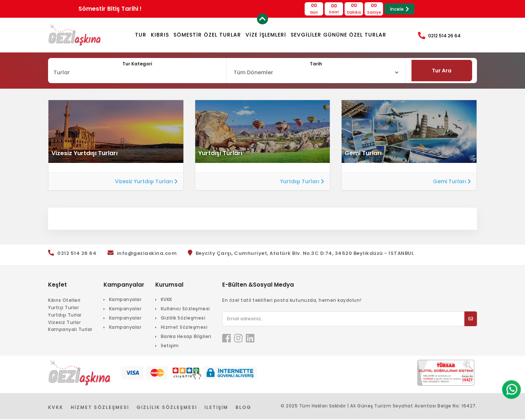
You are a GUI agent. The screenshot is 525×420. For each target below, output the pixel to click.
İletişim (170, 346)
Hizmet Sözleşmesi (184, 328)
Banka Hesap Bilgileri (186, 337)
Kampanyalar (125, 300)
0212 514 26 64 (444, 36)
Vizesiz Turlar (64, 323)
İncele (399, 9)
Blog (243, 408)
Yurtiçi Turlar (63, 308)
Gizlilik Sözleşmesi (183, 319)
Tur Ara (442, 71)
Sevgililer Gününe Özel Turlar (338, 35)
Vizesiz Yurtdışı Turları (146, 182)
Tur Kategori (137, 64)
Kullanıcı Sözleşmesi (185, 309)
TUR (141, 35)
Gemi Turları (452, 182)
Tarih (316, 64)
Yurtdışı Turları (302, 182)
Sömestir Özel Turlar (207, 35)
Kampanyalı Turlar (70, 330)
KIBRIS (160, 35)
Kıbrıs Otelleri (64, 301)
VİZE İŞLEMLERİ (266, 35)
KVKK (167, 300)
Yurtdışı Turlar (65, 316)
